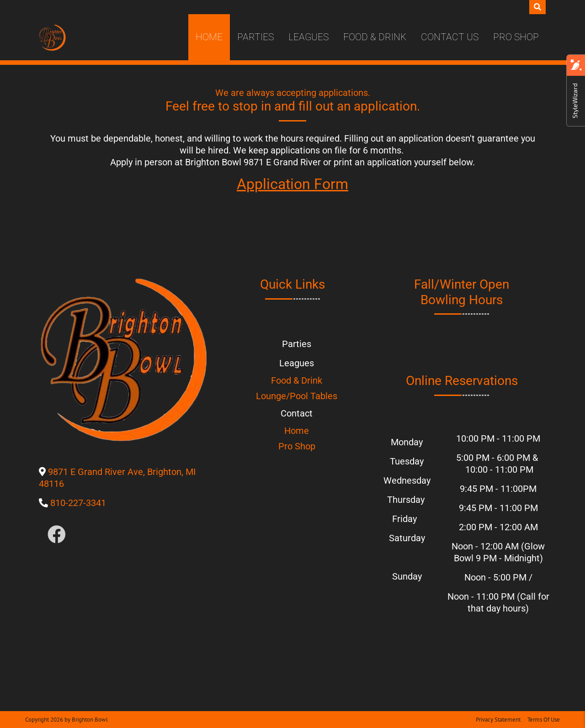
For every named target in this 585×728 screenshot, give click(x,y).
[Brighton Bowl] (52, 37)
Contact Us (450, 37)
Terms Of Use (544, 720)
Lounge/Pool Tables (297, 396)
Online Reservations (462, 381)
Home (209, 37)
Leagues (308, 37)
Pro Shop (516, 37)
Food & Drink (375, 37)
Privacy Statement (498, 720)
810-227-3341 (78, 503)
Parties (255, 37)
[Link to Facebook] (57, 535)
